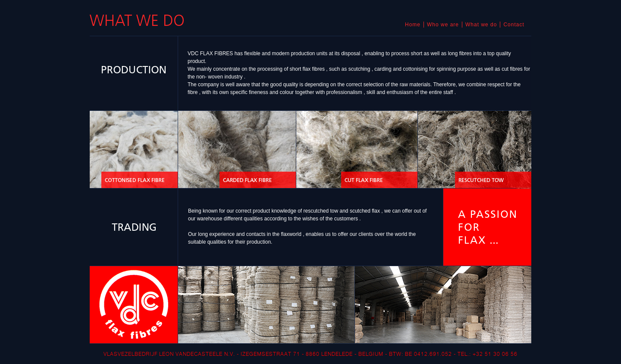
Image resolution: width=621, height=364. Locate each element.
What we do (481, 25)
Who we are (443, 25)
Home (413, 25)
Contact (514, 25)
